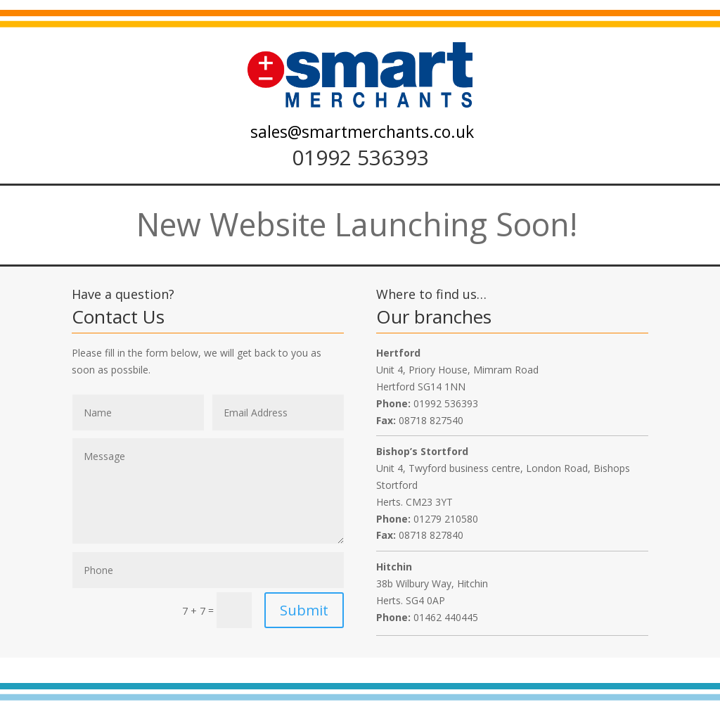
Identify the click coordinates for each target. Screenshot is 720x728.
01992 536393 (360, 157)
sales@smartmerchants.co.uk (362, 132)
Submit (304, 610)
